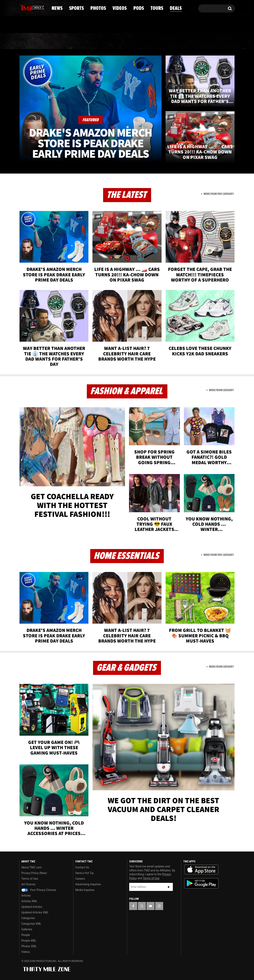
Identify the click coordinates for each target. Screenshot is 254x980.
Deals (218, 41)
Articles (26, 896)
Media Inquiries (85, 890)
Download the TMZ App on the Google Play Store (201, 883)
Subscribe (169, 887)
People (26, 935)
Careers (80, 879)
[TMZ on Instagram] (43, 7)
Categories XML (31, 924)
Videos (128, 41)
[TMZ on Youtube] (35, 7)
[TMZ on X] (28, 8)
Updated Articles (32, 907)
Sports (60, 41)
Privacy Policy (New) (34, 873)
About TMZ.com (31, 867)
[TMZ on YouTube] (151, 906)
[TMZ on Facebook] (22, 8)
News (29, 41)
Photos (94, 41)
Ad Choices (28, 884)
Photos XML (29, 946)
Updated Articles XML (35, 912)
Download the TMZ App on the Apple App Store (201, 870)
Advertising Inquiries (88, 884)
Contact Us (82, 867)
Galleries (27, 929)
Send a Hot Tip (84, 873)
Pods (158, 41)
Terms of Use (30, 879)
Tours (187, 41)
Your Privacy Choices (39, 890)
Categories (28, 918)
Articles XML (29, 901)
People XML (29, 941)
